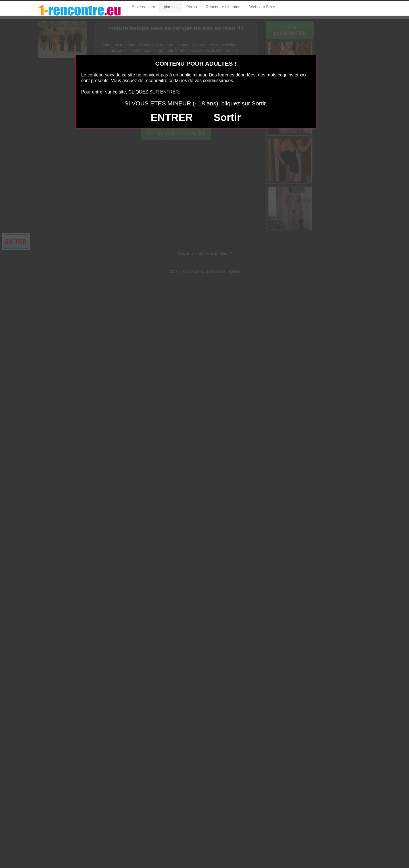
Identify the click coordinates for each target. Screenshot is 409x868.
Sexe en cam (143, 7)
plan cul (171, 7)
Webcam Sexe (262, 7)
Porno (192, 7)
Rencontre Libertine (223, 7)
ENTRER (172, 117)
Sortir (227, 117)
